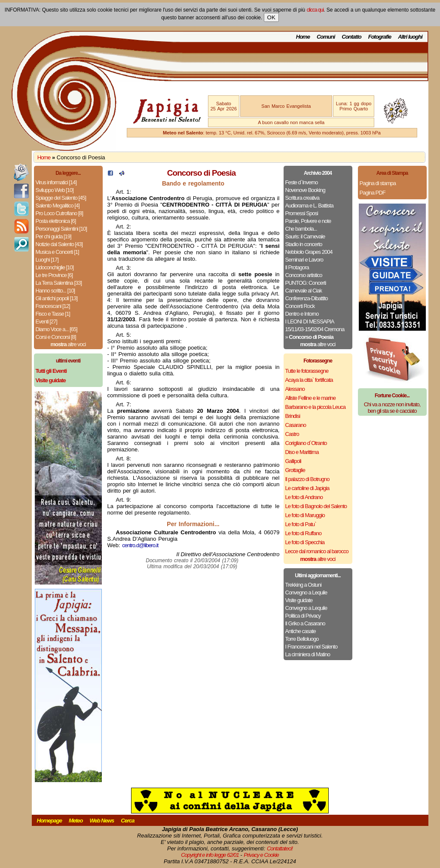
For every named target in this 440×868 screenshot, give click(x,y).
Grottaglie (295, 470)
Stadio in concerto (304, 244)
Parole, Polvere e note (308, 221)
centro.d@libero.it (140, 545)
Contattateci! (280, 848)
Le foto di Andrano (304, 497)
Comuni (326, 37)
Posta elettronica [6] (56, 221)
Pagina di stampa (378, 183)
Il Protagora (297, 267)
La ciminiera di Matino (308, 654)
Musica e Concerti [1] (57, 252)
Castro (292, 434)
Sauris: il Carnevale (305, 236)
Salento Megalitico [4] (58, 206)
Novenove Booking (305, 190)
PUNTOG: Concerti (306, 283)
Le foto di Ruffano (303, 533)
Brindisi (293, 416)
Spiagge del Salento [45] (61, 198)
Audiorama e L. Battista (309, 206)
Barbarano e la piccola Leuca (315, 407)
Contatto (351, 37)
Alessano (295, 389)
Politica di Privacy (303, 616)
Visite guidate (299, 600)
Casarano (296, 425)
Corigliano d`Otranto (306, 443)
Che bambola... (301, 229)
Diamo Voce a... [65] (57, 329)
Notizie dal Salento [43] (59, 244)
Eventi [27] (46, 321)
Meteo (76, 821)
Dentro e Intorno (302, 314)
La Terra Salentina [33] (59, 283)
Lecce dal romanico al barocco (317, 551)
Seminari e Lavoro (304, 260)
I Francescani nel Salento (312, 647)
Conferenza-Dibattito (307, 298)
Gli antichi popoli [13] (57, 298)
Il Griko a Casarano (305, 623)
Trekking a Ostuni (303, 585)
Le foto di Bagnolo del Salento (316, 506)
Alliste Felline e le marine (311, 398)
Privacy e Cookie (261, 855)
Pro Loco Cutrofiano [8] (60, 213)
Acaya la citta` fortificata (309, 380)
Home (303, 37)
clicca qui (315, 10)
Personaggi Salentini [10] (61, 229)
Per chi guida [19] (53, 236)
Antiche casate (301, 631)
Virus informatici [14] (56, 182)
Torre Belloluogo (302, 639)
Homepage (49, 821)
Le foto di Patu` (301, 524)
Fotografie (380, 37)
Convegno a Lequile (306, 592)
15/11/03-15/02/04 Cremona (315, 329)
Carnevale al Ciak (304, 291)
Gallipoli (293, 461)
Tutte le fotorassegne (307, 371)
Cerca (127, 821)
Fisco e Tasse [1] (53, 314)
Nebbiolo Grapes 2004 (309, 252)
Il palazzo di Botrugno (307, 479)
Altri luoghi (410, 37)
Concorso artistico (304, 275)
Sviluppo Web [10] (55, 190)
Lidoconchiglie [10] (55, 267)
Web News (102, 821)
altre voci (68, 344)
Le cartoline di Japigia (307, 488)
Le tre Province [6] (54, 275)
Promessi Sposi (302, 213)
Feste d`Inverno (302, 182)
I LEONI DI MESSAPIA (310, 321)
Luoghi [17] (47, 260)
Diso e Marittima (302, 452)
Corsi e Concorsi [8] (56, 337)
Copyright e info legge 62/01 (210, 855)
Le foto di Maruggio (305, 515)
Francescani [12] (53, 306)
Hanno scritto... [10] (55, 291)
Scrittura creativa (302, 198)
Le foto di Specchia (305, 542)
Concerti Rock (300, 306)
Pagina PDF (373, 193)
